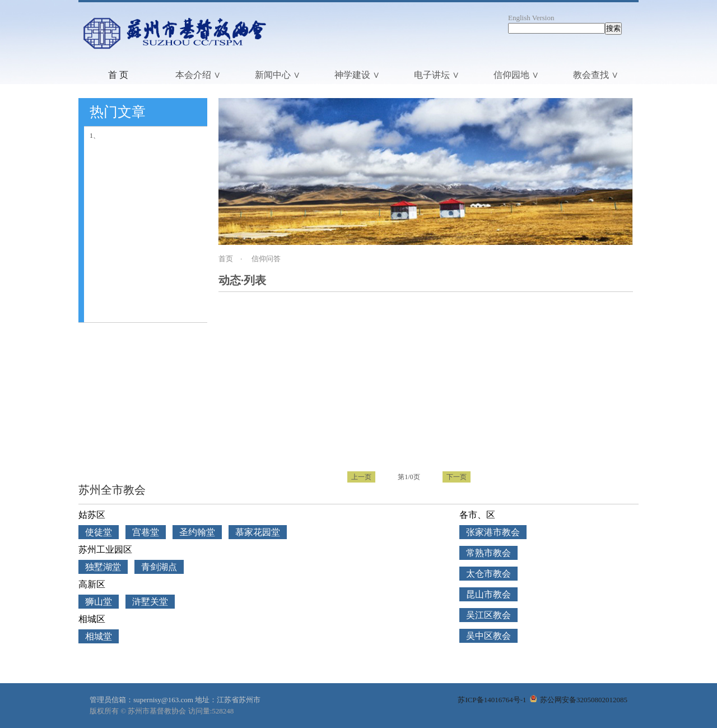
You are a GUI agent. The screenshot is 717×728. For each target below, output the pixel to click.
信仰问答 (266, 259)
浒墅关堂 (150, 602)
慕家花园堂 (258, 532)
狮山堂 (99, 602)
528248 (223, 711)
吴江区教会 (488, 615)
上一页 (361, 477)
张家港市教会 (493, 532)
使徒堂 (99, 532)
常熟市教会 (488, 553)
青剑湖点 (159, 567)
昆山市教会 (488, 594)
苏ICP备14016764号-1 (492, 700)
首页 (226, 259)
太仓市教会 (488, 574)
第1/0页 (409, 477)
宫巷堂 (146, 532)
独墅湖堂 (103, 567)
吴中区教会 (488, 636)
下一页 (457, 477)
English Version (531, 18)
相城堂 (99, 636)
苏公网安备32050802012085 (579, 700)
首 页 (118, 75)
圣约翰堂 (197, 532)
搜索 (613, 28)
